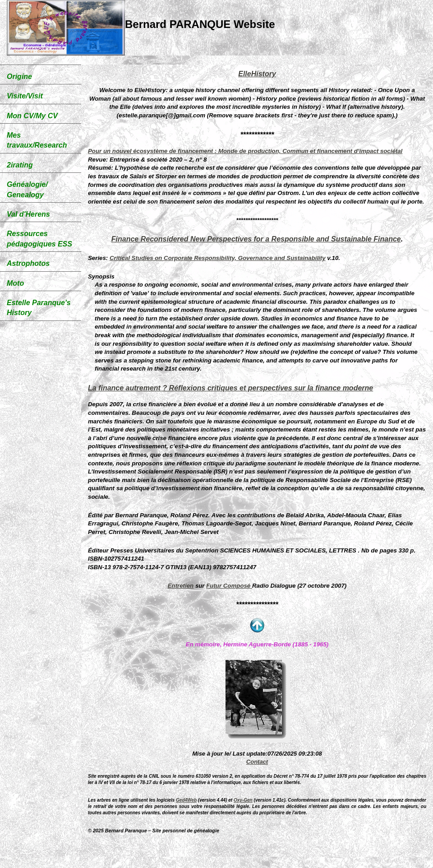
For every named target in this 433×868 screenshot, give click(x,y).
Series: (98, 258)
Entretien (181, 586)
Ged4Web (186, 800)
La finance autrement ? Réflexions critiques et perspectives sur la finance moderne (230, 388)
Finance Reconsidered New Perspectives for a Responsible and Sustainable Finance (256, 239)
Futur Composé (229, 586)
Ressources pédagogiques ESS (39, 239)
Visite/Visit (25, 96)
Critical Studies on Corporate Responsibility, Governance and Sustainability (218, 258)
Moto (15, 283)
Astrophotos (28, 263)
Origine (19, 77)
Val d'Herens (28, 214)
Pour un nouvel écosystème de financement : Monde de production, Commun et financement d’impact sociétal (245, 151)
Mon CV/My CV (32, 116)
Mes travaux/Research (37, 140)
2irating (20, 165)
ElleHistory (257, 74)
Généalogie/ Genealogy (27, 189)
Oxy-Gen (243, 800)
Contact (257, 762)
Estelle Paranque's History (39, 308)
